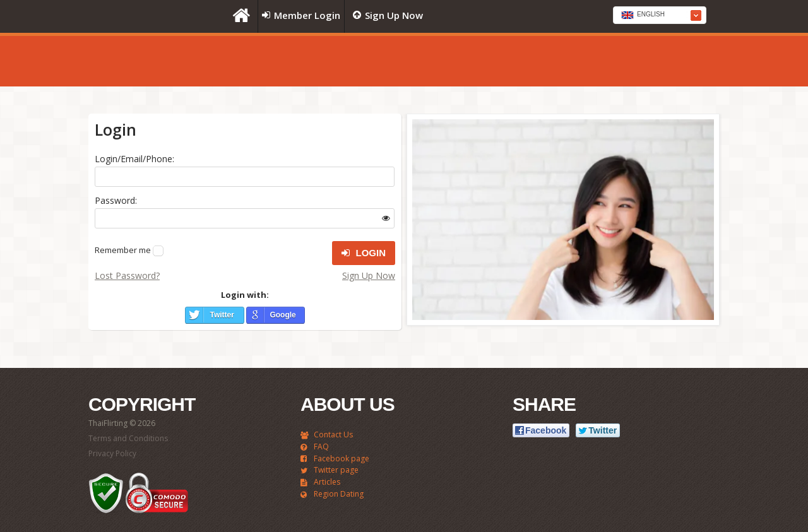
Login (364, 253)
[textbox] (660, 16)
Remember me (123, 250)
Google (282, 315)
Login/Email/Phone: (134, 159)
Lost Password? (127, 275)
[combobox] (660, 15)
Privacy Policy (112, 453)
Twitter (222, 315)
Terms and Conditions (128, 438)
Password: (116, 200)
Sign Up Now (369, 275)
